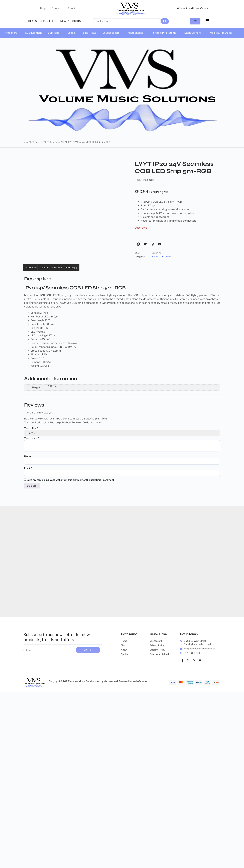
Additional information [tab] (51, 268)
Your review (32, 438)
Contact (57, 8)
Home (26, 142)
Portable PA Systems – (165, 33)
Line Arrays (90, 33)
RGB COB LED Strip (51, 295)
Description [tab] (31, 268)
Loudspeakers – (112, 33)
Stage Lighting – (194, 33)
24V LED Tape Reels (51, 142)
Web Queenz (140, 682)
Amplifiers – (12, 33)
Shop (43, 8)
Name (28, 456)
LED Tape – (55, 33)
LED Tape (35, 142)
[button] (138, 244)
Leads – (72, 33)
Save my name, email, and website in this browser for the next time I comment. (71, 480)
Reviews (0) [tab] (71, 268)
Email (28, 468)
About (71, 8)
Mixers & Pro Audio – (222, 33)
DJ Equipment (33, 33)
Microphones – (136, 33)
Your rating (31, 428)
